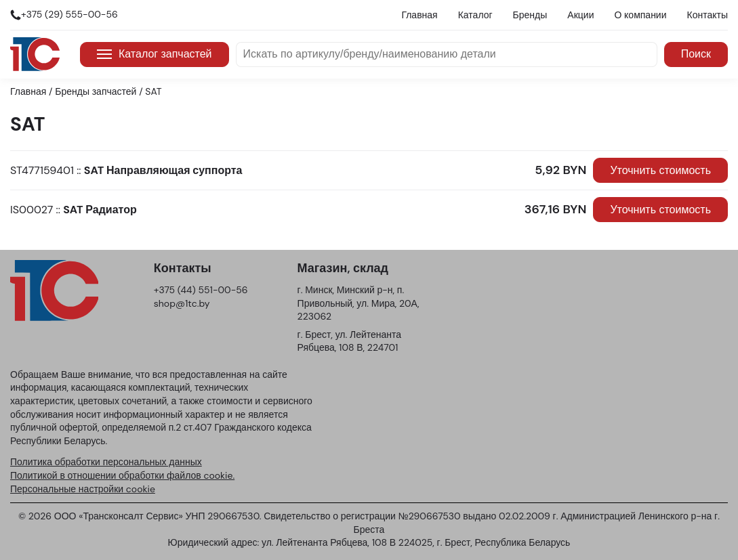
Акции (580, 15)
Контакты (708, 15)
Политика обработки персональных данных (106, 462)
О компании (640, 15)
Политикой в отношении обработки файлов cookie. (122, 475)
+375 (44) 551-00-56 (201, 290)
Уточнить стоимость (660, 170)
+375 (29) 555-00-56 (69, 14)
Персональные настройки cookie (83, 489)
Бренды (530, 15)
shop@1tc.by (182, 303)
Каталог (475, 15)
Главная (419, 15)
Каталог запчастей (155, 54)
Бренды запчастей (96, 91)
